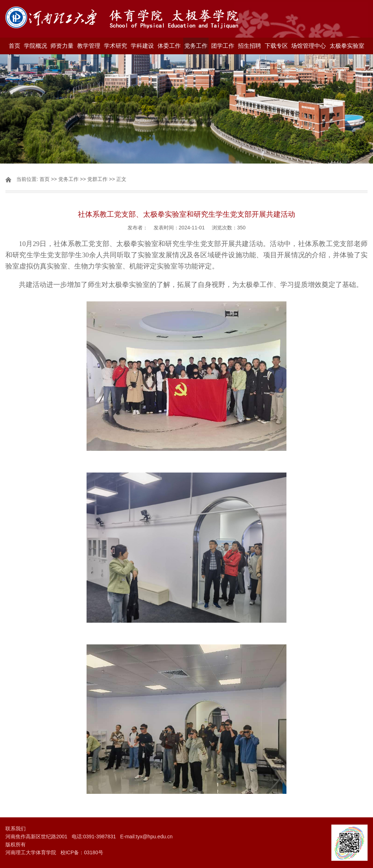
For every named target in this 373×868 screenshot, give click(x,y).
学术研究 (116, 46)
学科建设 (142, 46)
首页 (14, 46)
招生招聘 (250, 46)
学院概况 (35, 46)
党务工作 (196, 46)
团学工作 (223, 46)
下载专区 (276, 46)
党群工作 (97, 179)
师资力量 (62, 46)
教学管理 (89, 46)
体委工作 (169, 46)
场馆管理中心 (309, 46)
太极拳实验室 (347, 46)
